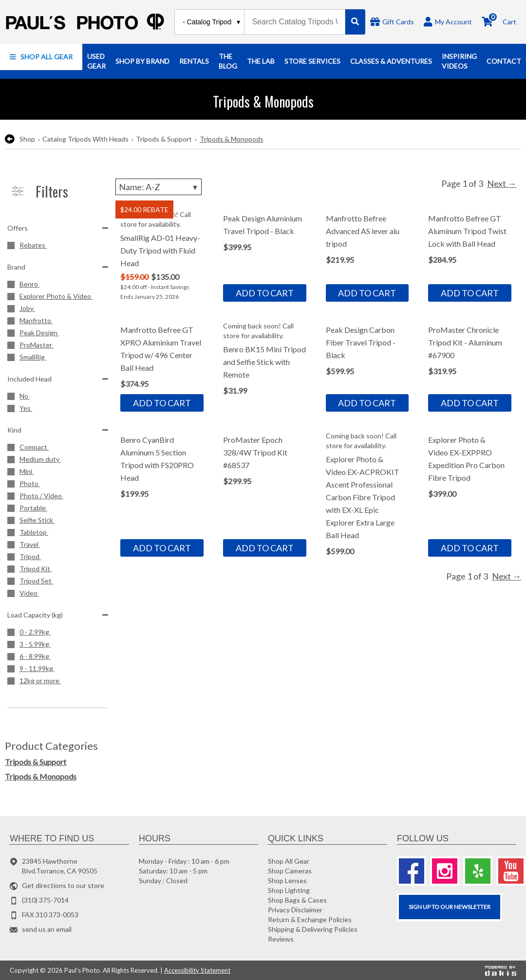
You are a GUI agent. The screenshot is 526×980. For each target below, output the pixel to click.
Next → (502, 183)
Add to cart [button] (265, 293)
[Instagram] (445, 871)
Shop (27, 139)
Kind (58, 430)
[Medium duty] (58, 461)
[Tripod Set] (58, 582)
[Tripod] (58, 558)
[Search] (355, 22)
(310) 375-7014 (45, 900)
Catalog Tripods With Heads (85, 139)
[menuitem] (41, 57)
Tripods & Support (164, 139)
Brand (58, 267)
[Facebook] (412, 871)
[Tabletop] (58, 534)
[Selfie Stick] (58, 521)
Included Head (58, 379)
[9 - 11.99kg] (58, 670)
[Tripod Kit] (58, 570)
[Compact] (58, 448)
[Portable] (58, 509)
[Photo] (58, 485)
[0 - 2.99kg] (58, 633)
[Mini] (58, 473)
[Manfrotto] (58, 322)
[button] (41, 57)
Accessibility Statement (197, 970)
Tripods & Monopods (232, 139)
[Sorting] (159, 187)
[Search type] (212, 22)
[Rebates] (58, 246)
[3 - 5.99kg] (58, 645)
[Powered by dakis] (501, 970)
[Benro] (58, 285)
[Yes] (58, 409)
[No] (58, 397)
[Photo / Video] (58, 497)
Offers (58, 228)
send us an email (47, 929)
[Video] (58, 594)
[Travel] (58, 546)
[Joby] (58, 310)
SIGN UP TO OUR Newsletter (450, 907)
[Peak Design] (58, 334)
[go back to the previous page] (10, 139)
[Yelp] (478, 871)
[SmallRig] (58, 358)
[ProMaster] (58, 346)
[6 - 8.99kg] (58, 658)
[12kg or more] (58, 682)
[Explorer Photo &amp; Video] (58, 298)
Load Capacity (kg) (58, 615)
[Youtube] (511, 871)
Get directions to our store (63, 885)
